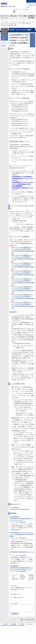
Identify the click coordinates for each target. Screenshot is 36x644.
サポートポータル (30, 22)
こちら (28, 7)
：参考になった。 (16, 594)
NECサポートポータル (8, 6)
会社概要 (5, 624)
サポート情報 (22, 16)
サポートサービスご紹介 (7, 24)
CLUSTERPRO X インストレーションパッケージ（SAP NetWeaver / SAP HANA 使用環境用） (23, 184)
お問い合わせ (14, 16)
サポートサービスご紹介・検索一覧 (22, 24)
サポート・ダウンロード (11, 22)
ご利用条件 (21, 624)
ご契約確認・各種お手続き (32, 17)
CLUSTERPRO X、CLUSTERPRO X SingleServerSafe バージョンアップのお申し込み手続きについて (21, 568)
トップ (2, 22)
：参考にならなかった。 (18, 597)
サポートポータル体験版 (4, 44)
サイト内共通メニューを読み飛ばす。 (12, 2)
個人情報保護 (13, 624)
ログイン (32, 1)
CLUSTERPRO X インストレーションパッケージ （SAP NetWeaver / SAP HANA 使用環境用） (22, 534)
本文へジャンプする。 (18, 0)
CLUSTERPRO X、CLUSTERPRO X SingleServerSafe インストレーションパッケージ (23, 178)
